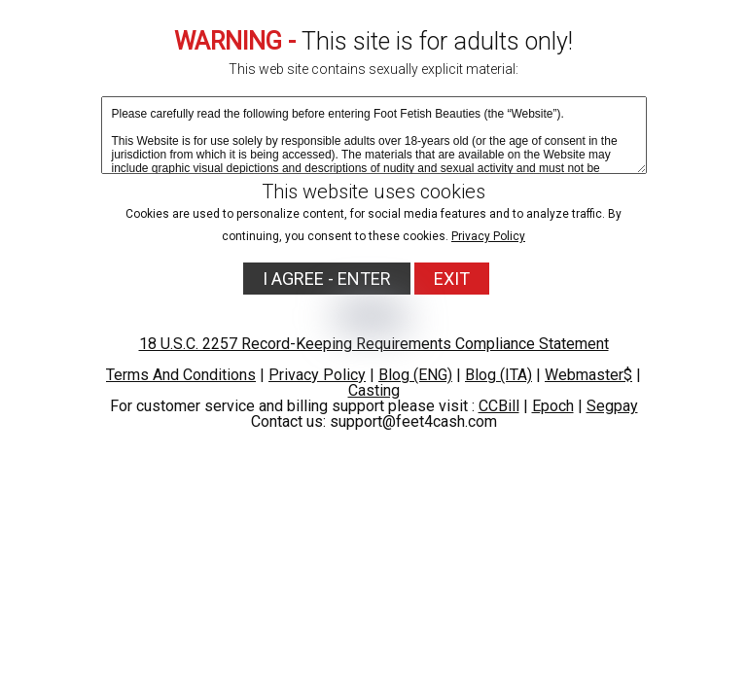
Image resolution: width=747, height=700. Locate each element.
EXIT (452, 279)
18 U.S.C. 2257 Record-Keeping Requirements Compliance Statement (374, 344)
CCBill (499, 406)
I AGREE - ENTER (327, 279)
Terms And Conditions (181, 375)
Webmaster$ (588, 375)
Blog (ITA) (498, 375)
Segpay (612, 406)
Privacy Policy (488, 236)
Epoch (553, 406)
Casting (374, 390)
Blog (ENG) (415, 375)
